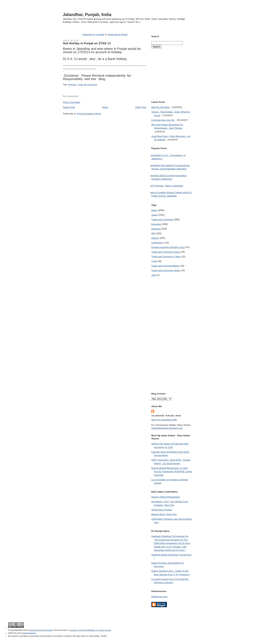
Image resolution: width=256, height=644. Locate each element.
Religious (72, 85)
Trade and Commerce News (165, 266)
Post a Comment (72, 102)
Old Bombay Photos (162, 510)
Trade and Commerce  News (166, 257)
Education (156, 224)
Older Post (141, 107)
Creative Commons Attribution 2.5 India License (90, 630)
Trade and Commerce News (166, 252)
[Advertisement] (105, 122)
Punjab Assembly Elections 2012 (168, 247)
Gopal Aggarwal (29, 633)
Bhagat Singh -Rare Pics (164, 514)
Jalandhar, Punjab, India (87, 15)
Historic (155, 238)
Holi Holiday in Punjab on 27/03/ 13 (87, 43)
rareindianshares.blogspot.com (167, 428)
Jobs (154, 275)
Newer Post (69, 107)
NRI (153, 233)
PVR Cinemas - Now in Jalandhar (166, 186)
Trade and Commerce (87, 85)
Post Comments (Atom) (89, 114)
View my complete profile (164, 420)
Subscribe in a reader (93, 34)
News (154, 210)
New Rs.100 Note (160, 107)
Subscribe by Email (117, 34)
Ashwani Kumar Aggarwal (41, 630)
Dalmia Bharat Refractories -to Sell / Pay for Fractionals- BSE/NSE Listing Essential (172, 472)
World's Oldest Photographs (166, 497)
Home (105, 107)
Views (154, 215)
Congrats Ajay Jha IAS (163, 120)
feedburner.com (159, 597)
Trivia (154, 261)
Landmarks (157, 243)
